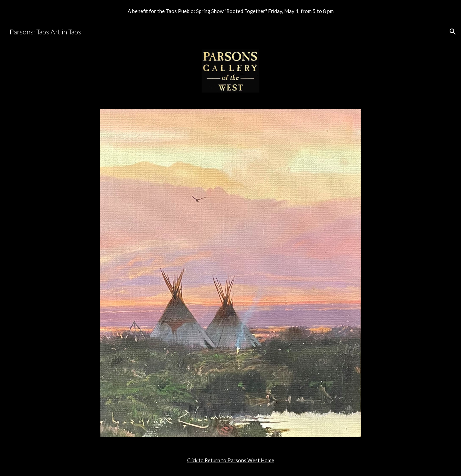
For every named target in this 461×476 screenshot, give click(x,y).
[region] (231, 11)
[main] (231, 461)
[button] (453, 32)
